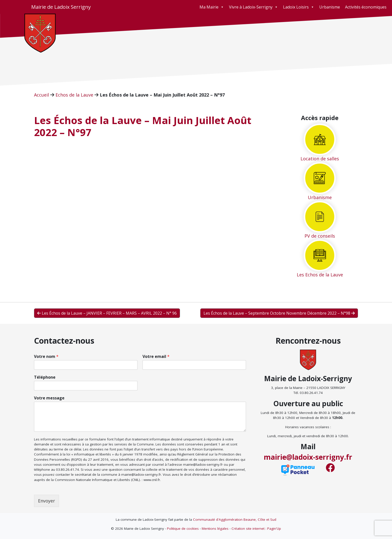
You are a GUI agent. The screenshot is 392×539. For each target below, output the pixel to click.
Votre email (156, 357)
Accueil (41, 95)
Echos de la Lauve (74, 95)
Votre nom (46, 357)
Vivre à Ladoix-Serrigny (253, 7)
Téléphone (45, 377)
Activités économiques (366, 7)
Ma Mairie (212, 7)
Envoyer (46, 501)
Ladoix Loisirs (299, 7)
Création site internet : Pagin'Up (256, 528)
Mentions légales (215, 528)
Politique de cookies (183, 528)
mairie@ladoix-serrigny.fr (308, 457)
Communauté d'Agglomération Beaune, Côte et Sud (235, 519)
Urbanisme (330, 7)
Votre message (49, 398)
